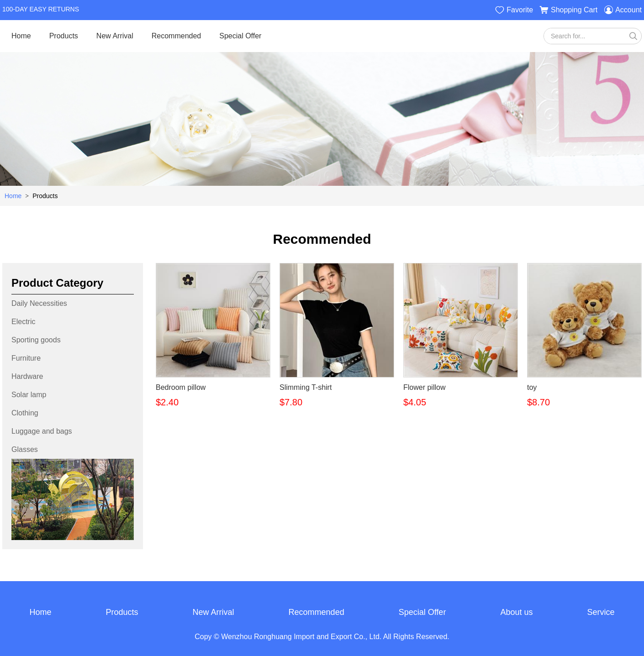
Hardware (27, 376)
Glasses (25, 449)
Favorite (514, 10)
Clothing (25, 413)
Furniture (26, 358)
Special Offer (240, 36)
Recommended (177, 36)
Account (623, 10)
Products (64, 36)
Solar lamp (29, 395)
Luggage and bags (42, 431)
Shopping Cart (568, 10)
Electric (23, 322)
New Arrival (115, 36)
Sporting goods (36, 340)
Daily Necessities (39, 303)
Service (601, 613)
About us (516, 613)
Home (21, 36)
